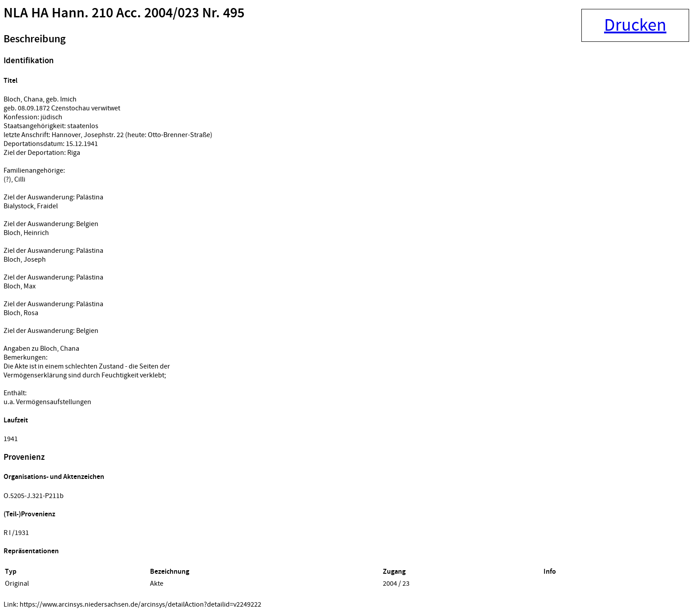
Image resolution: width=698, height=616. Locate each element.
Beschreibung (34, 39)
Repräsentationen (31, 551)
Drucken (635, 25)
